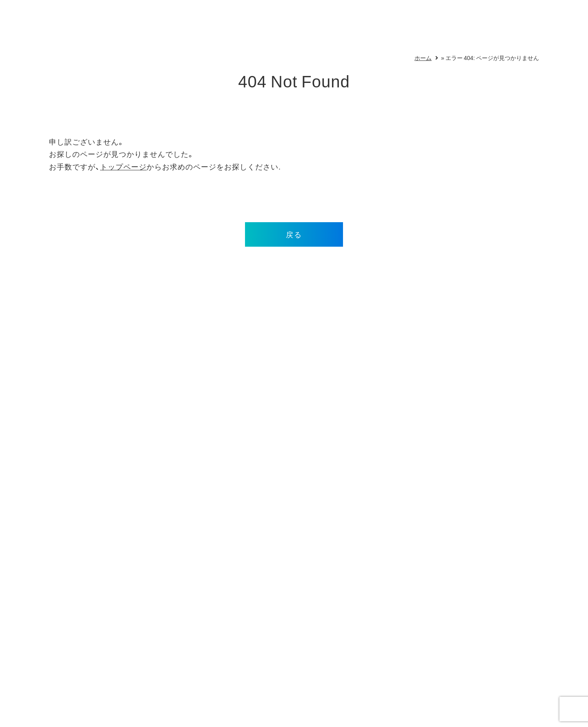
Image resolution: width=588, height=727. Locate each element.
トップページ (123, 166)
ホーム (423, 58)
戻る (294, 234)
